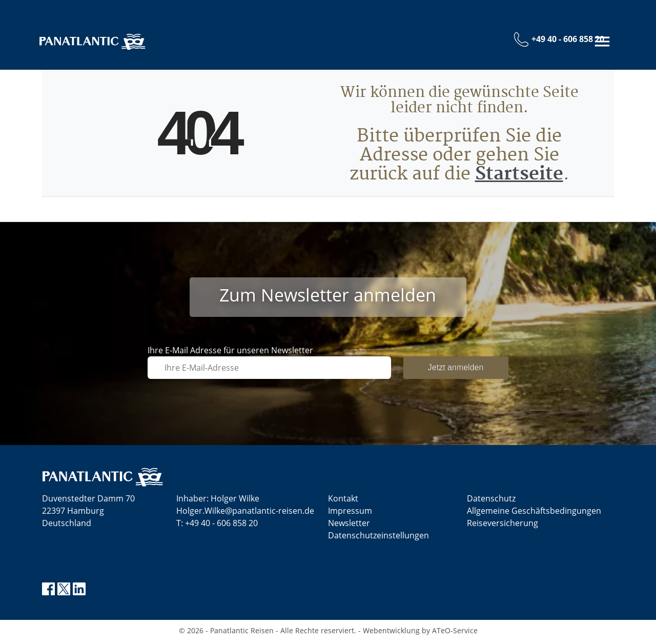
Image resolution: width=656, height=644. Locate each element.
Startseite (519, 177)
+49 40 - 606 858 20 (221, 526)
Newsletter (349, 526)
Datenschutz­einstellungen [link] (378, 538)
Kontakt (343, 501)
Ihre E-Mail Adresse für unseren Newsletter (230, 353)
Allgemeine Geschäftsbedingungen (534, 514)
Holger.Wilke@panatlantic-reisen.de (245, 514)
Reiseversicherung (503, 526)
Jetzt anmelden (456, 370)
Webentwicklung (391, 633)
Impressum (350, 514)
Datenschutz (491, 501)
